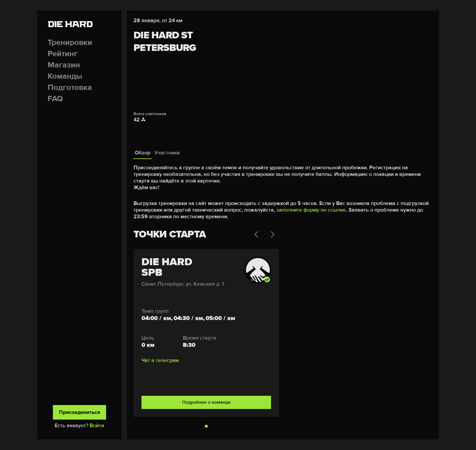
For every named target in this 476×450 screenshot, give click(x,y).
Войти (97, 426)
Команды (65, 76)
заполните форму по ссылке (311, 210)
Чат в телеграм (160, 360)
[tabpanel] (283, 296)
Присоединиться (79, 412)
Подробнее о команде (206, 402)
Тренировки (70, 42)
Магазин (64, 65)
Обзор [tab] (143, 153)
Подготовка (70, 87)
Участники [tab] (167, 153)
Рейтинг (63, 54)
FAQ (55, 99)
